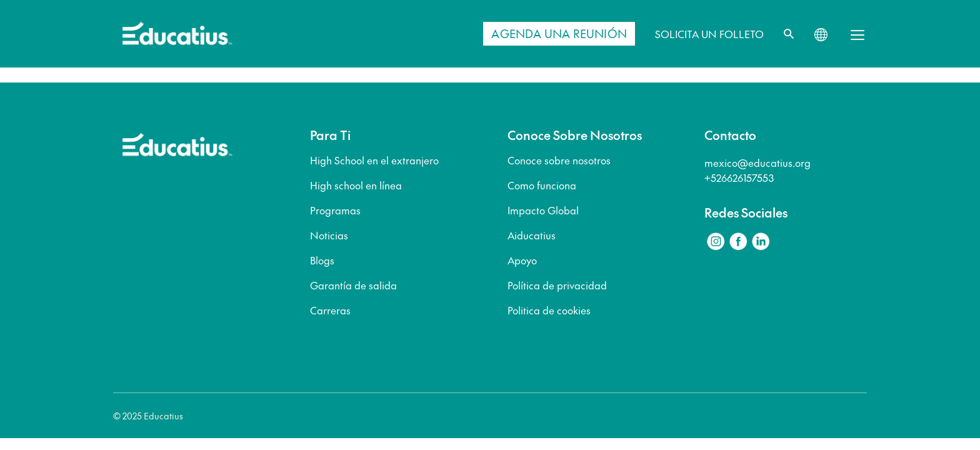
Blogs (322, 260)
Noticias (329, 235)
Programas (335, 210)
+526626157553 (739, 177)
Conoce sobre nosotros (559, 160)
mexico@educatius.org (757, 162)
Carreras (330, 310)
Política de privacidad (557, 285)
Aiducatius (532, 235)
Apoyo (522, 260)
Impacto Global (543, 210)
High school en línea (356, 185)
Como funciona (542, 185)
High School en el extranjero (374, 160)
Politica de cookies (549, 310)
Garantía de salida (353, 285)
